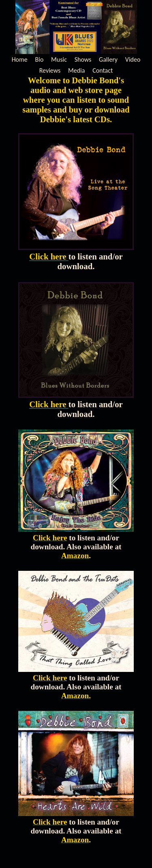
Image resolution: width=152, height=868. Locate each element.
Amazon (75, 556)
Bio (40, 59)
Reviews (50, 70)
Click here (49, 256)
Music (59, 59)
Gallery (108, 59)
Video (133, 59)
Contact (103, 70)
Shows (83, 59)
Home (20, 59)
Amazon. (76, 696)
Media (76, 70)
